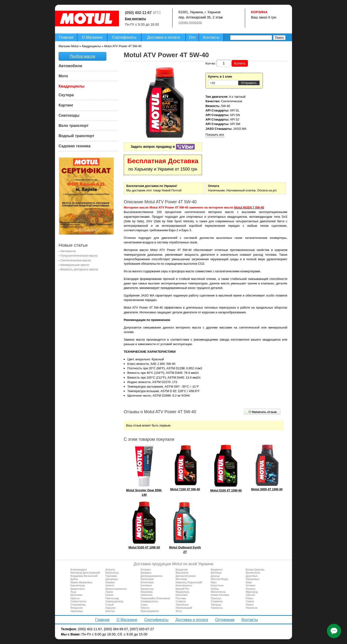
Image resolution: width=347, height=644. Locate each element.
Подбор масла (83, 56)
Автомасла (68, 251)
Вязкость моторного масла (79, 269)
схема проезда (190, 22)
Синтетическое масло (76, 260)
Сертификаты (124, 37)
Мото (63, 76)
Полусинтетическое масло (79, 256)
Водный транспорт (76, 136)
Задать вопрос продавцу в (163, 147)
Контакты (211, 37)
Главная (66, 37)
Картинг (66, 105)
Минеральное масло (75, 265)
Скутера (66, 95)
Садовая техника (75, 146)
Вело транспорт (74, 126)
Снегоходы (69, 115)
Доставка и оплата (164, 37)
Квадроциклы (72, 86)
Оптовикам (225, 620)
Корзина (259, 12)
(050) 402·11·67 (138, 13)
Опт (192, 37)
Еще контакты (135, 19)
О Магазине (92, 37)
